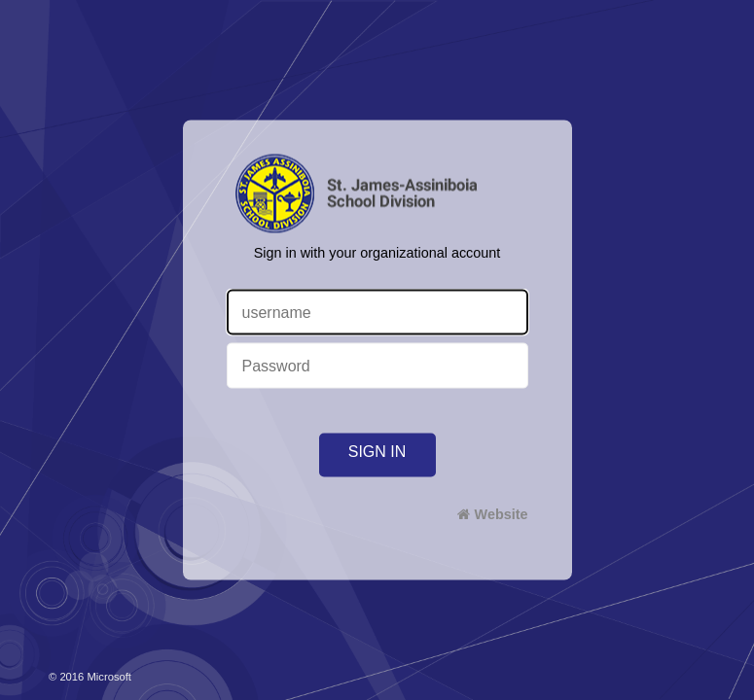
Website (502, 514)
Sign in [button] (377, 452)
